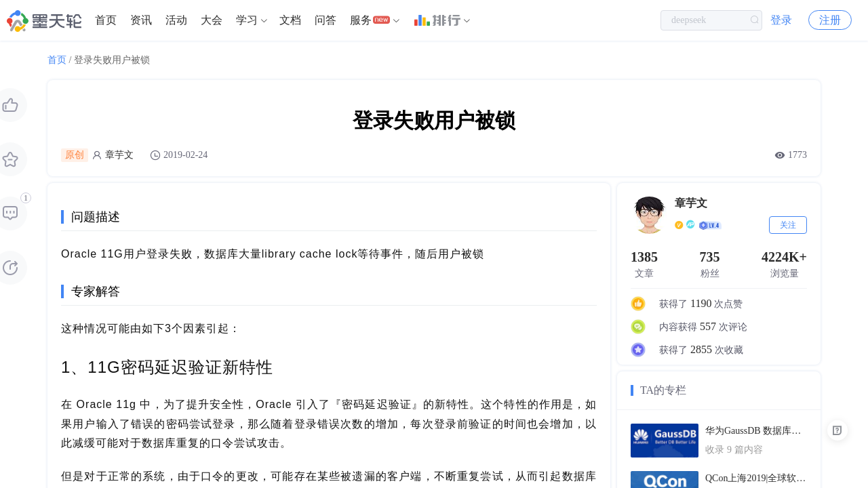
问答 (325, 20)
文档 (290, 20)
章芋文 (119, 155)
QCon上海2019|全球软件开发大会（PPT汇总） (756, 478)
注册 (830, 20)
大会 (212, 20)
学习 (247, 20)
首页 (106, 20)
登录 (781, 20)
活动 (176, 20)
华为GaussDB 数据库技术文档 (756, 431)
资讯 (141, 20)
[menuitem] (106, 20)
